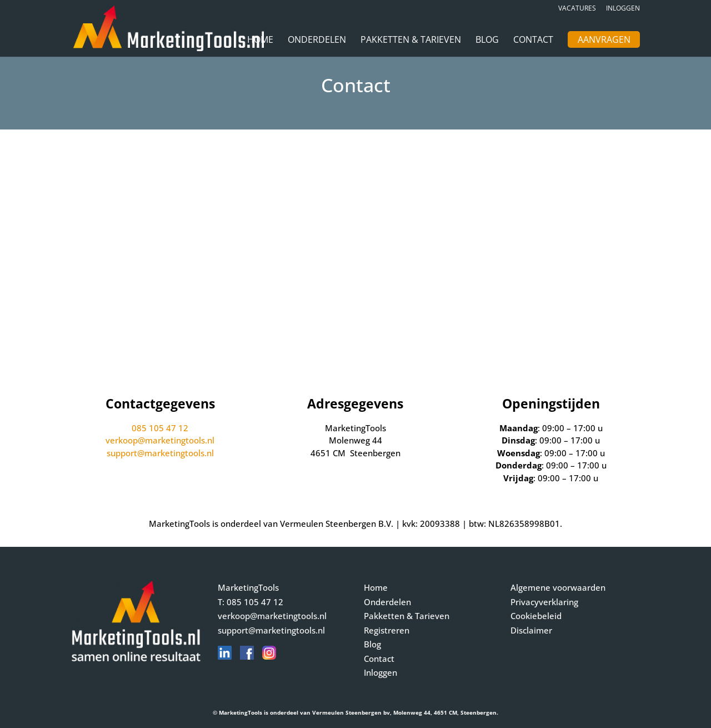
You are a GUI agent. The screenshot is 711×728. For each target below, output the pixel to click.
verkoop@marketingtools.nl (160, 440)
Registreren (387, 630)
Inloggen (623, 9)
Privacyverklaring (544, 602)
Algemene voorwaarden (558, 587)
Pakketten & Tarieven (411, 41)
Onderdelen (317, 41)
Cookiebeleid (536, 616)
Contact (533, 41)
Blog (487, 41)
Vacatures (577, 9)
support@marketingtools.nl (160, 453)
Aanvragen (604, 41)
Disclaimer (531, 630)
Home (260, 41)
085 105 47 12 (160, 428)
